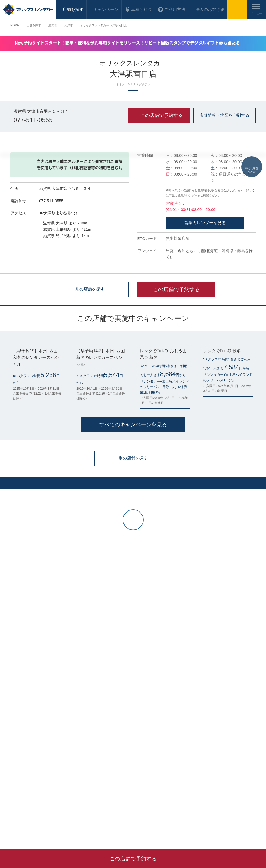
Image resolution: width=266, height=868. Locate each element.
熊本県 (104, 805)
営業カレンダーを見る (205, 334)
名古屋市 (45, 805)
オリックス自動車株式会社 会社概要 (163, 739)
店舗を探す (18, 746)
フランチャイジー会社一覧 (219, 739)
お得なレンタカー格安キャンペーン (35, 759)
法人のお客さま (205, 10)
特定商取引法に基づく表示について (162, 773)
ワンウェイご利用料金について (32, 766)
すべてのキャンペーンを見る (133, 570)
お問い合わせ (83, 759)
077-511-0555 (34, 121)
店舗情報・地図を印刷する (224, 115)
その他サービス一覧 (215, 752)
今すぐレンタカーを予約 (70, 708)
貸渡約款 (144, 766)
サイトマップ (147, 759)
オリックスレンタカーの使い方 (96, 739)
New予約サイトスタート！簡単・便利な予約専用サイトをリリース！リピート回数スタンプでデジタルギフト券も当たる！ (134, 43)
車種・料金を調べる (24, 752)
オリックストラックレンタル (221, 746)
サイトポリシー (148, 752)
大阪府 (61, 805)
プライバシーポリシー (153, 746)
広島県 (76, 805)
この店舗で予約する (176, 401)
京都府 (29, 805)
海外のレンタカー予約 (26, 780)
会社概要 (164, 832)
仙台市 (15, 805)
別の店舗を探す (90, 400)
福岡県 (90, 805)
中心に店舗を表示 (252, 157)
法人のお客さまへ (23, 773)
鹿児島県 (120, 805)
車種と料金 (138, 10)
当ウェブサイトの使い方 (91, 746)
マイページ (18, 739)
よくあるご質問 (85, 752)
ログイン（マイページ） (196, 708)
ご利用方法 (169, 10)
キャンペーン (105, 10)
